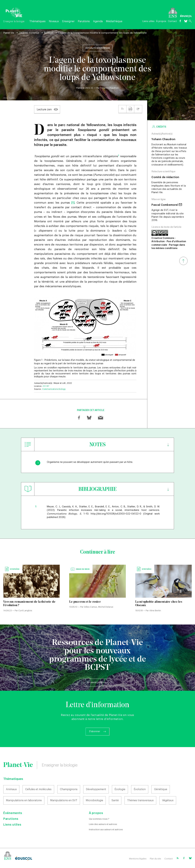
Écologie (49, 33)
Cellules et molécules (38, 789)
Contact (172, 21)
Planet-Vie (9, 33)
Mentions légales (138, 859)
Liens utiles (148, 21)
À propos (161, 21)
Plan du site (155, 859)
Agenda (98, 21)
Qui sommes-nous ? (99, 819)
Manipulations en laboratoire (24, 800)
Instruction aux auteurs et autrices (106, 829)
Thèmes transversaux (140, 800)
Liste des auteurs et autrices (103, 824)
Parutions (84, 21)
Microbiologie (94, 800)
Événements (13, 813)
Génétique (161, 789)
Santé (115, 800)
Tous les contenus (29, 33)
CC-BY (46, 386)
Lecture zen (44, 109)
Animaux (11, 789)
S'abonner (95, 732)
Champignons (69, 789)
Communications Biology (54, 389)
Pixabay (12, 98)
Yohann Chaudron (109, 88)
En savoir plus (95, 682)
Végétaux (168, 800)
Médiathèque (114, 21)
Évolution (140, 789)
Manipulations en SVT (64, 800)
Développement (96, 789)
